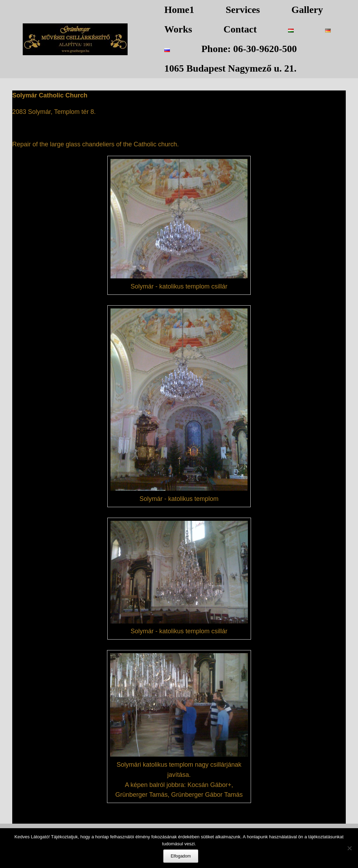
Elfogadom (181, 856)
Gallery (307, 10)
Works (178, 29)
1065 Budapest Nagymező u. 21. (230, 68)
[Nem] (349, 848)
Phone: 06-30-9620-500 (249, 49)
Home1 (179, 10)
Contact (240, 29)
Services (243, 10)
